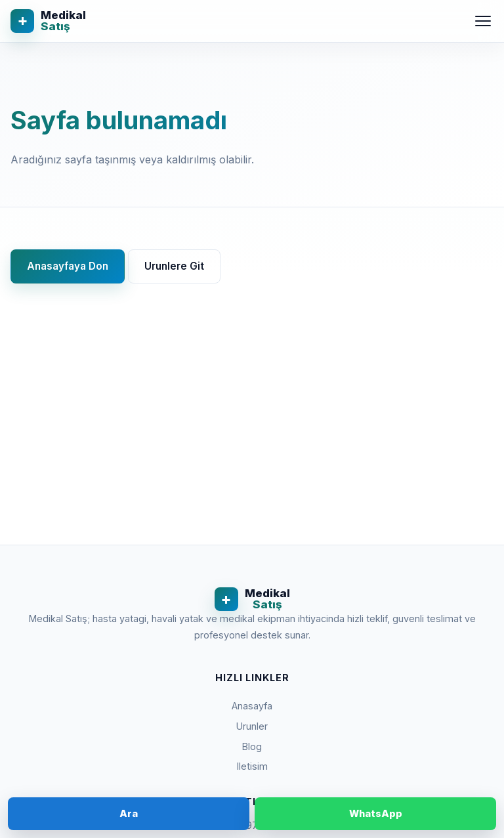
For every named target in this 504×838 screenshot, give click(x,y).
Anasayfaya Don (68, 266)
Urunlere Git (174, 266)
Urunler (252, 726)
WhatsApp (376, 813)
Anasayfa (252, 706)
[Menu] (483, 21)
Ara (129, 813)
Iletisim (252, 766)
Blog (252, 746)
